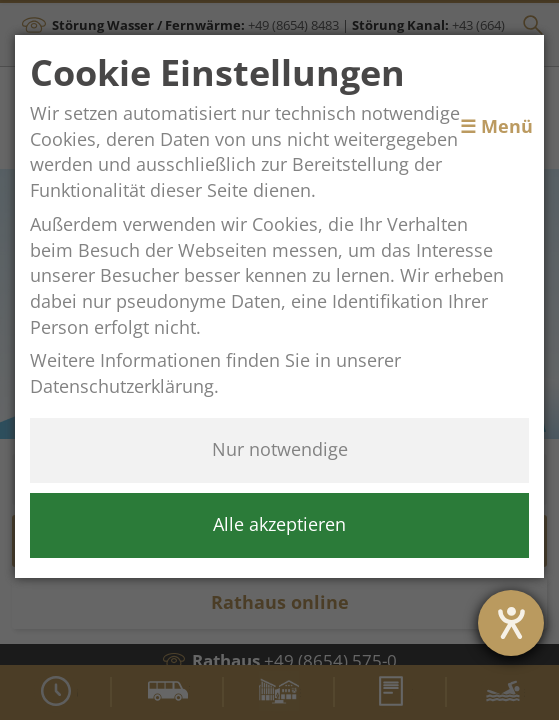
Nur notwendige (280, 449)
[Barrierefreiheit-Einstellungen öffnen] (511, 623)
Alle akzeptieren (279, 524)
